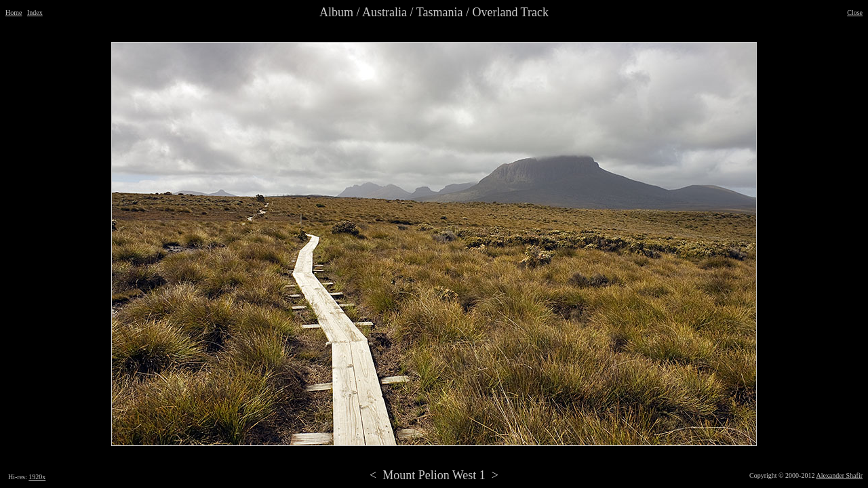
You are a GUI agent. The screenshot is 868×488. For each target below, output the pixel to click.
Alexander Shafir (839, 475)
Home (14, 13)
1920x (37, 477)
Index (35, 13)
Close (855, 13)
